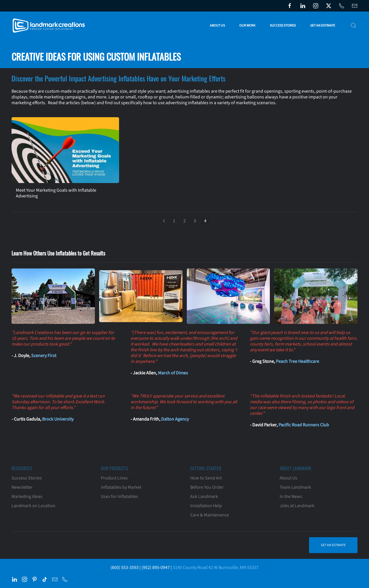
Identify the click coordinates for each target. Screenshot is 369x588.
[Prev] (164, 221)
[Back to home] (50, 25)
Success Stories (283, 26)
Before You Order (207, 487)
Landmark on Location (33, 506)
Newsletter (22, 487)
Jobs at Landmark (297, 506)
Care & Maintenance (210, 515)
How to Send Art (206, 478)
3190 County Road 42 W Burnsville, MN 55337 (216, 568)
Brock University (58, 419)
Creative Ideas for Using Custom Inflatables (96, 56)
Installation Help (206, 506)
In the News (291, 496)
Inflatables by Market (121, 487)
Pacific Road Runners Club (304, 425)
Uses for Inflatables (119, 496)
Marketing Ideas (27, 496)
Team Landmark (295, 487)
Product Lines (114, 478)
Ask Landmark (204, 496)
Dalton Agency (175, 419)
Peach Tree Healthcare (298, 361)
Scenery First (44, 356)
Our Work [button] (247, 26)
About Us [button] (217, 26)
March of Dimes (173, 373)
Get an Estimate (323, 26)
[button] (353, 25)
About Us (288, 478)
